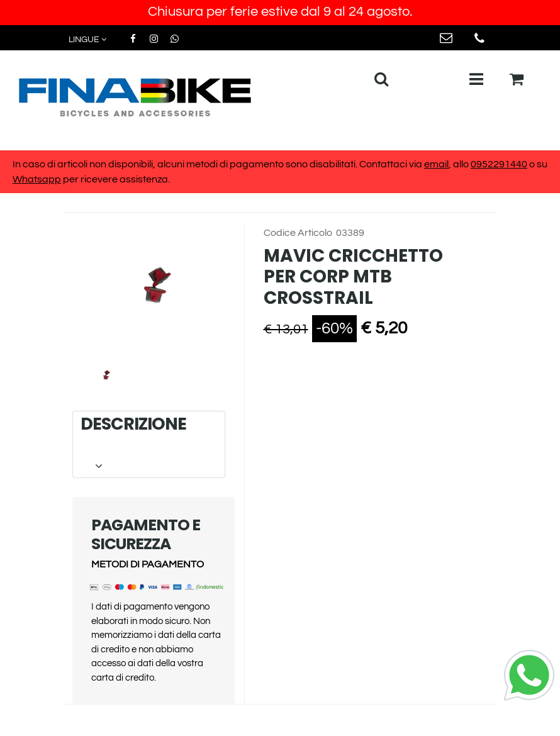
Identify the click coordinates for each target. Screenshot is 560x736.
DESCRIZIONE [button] (148, 444)
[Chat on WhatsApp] (529, 674)
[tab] (149, 444)
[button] (154, 289)
